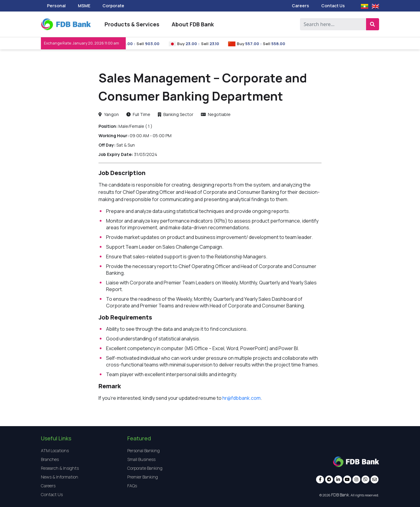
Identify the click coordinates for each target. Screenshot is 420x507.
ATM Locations (55, 451)
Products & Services (132, 24)
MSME (84, 6)
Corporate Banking (145, 468)
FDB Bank (340, 495)
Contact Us (333, 6)
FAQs (132, 486)
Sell (146, 44)
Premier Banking (143, 477)
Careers (300, 6)
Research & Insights (60, 468)
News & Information (60, 477)
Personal (56, 6)
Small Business (141, 459)
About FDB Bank (193, 24)
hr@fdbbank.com (242, 398)
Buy (187, 44)
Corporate (113, 6)
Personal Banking (143, 451)
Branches (50, 459)
